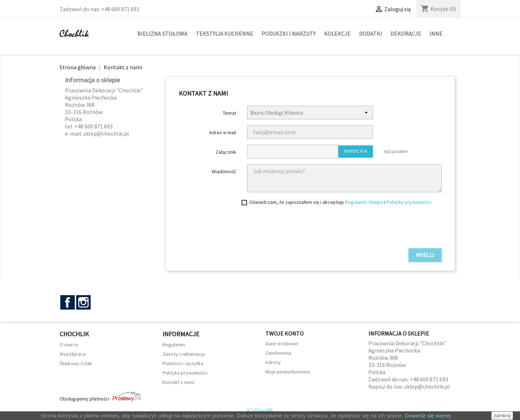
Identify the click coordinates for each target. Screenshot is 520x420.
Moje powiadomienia (288, 372)
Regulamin (174, 345)
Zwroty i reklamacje (184, 354)
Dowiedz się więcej (428, 415)
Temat (229, 113)
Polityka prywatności (185, 373)
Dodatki (370, 34)
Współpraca (73, 354)
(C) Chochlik (260, 410)
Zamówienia (278, 353)
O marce (69, 345)
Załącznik (226, 152)
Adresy (273, 362)
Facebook (68, 302)
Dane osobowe (282, 344)
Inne (436, 34)
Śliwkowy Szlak (76, 363)
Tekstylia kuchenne (224, 34)
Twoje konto (285, 333)
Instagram (83, 302)
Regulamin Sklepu (364, 202)
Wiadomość (224, 171)
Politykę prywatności (409, 202)
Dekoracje (406, 34)
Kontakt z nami (178, 382)
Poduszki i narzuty (289, 34)
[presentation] (387, 228)
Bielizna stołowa (162, 34)
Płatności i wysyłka (183, 363)
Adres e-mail (223, 132)
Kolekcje (337, 34)
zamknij (502, 416)
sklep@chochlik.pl (427, 386)
